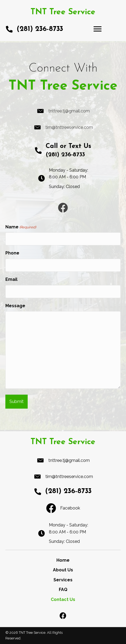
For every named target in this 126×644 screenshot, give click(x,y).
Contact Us (63, 599)
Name (21, 227)
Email (11, 279)
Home (63, 560)
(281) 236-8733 (40, 29)
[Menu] (98, 29)
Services (63, 580)
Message (15, 306)
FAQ (63, 590)
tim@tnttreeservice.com (69, 127)
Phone (12, 253)
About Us (63, 570)
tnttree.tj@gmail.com (69, 111)
